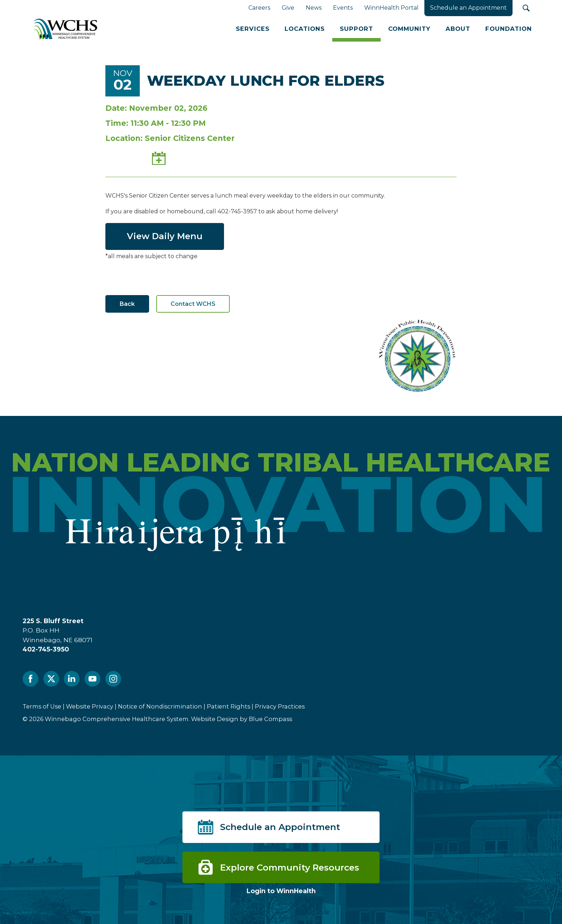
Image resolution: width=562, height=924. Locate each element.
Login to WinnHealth (281, 891)
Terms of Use (42, 706)
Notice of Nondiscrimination (160, 706)
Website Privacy (90, 706)
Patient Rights (228, 706)
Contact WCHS (193, 304)
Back (127, 304)
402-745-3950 (46, 649)
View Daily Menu (165, 236)
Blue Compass (270, 719)
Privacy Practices (280, 706)
